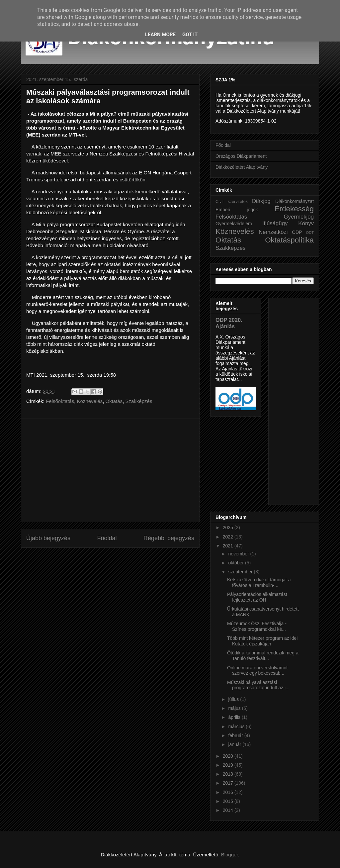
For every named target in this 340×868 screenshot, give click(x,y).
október (237, 563)
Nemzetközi (273, 232)
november (239, 554)
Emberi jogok (237, 210)
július (234, 699)
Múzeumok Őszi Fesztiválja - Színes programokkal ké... (257, 626)
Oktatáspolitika (289, 240)
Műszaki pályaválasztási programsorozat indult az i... (258, 685)
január (235, 744)
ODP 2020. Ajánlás (229, 323)
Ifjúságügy (275, 223)
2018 (229, 774)
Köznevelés (90, 401)
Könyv (306, 223)
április (235, 717)
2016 (229, 792)
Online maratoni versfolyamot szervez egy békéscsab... (257, 671)
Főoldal (107, 538)
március (237, 726)
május (235, 708)
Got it (190, 35)
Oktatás (114, 401)
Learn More (160, 35)
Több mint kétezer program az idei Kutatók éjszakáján (262, 641)
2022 (229, 537)
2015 (229, 801)
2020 (229, 756)
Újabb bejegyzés (48, 538)
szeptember (241, 572)
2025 (229, 528)
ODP (297, 232)
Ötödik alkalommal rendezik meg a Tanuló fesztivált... (263, 656)
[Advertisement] (110, 470)
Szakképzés (139, 401)
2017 (229, 783)
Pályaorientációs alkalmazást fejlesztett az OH (257, 597)
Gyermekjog (299, 217)
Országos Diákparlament (241, 156)
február (236, 735)
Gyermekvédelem (234, 224)
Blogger (230, 855)
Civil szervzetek (232, 202)
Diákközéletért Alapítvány (242, 167)
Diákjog (261, 201)
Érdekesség (294, 209)
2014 (229, 810)
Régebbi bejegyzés (169, 538)
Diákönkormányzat (295, 201)
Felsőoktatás (60, 401)
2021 (229, 546)
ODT (310, 233)
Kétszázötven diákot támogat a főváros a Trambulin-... (259, 582)
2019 (229, 765)
